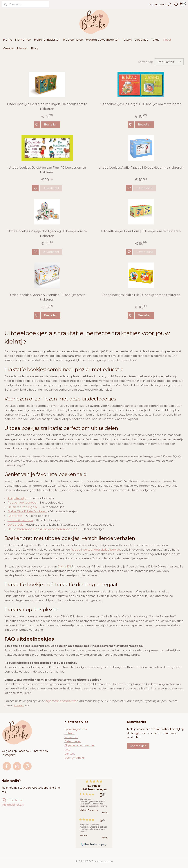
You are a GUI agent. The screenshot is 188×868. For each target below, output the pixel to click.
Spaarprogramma (76, 729)
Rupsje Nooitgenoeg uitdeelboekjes (96, 550)
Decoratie (141, 40)
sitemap (104, 861)
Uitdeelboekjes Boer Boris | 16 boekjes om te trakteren (141, 231)
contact (19, 705)
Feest (167, 40)
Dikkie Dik (65, 566)
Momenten (23, 40)
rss (111, 861)
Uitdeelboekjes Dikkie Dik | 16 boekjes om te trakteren (141, 295)
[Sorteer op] (169, 62)
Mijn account (160, 4)
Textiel (156, 40)
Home (8, 40)
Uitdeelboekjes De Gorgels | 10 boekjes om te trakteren (141, 104)
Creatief (9, 48)
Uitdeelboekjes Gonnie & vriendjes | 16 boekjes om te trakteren (47, 297)
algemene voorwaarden (62, 701)
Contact (70, 754)
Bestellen (51, 124)
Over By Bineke (75, 758)
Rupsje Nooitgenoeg (22, 503)
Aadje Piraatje (17, 498)
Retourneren (73, 741)
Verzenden (71, 737)
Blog (34, 48)
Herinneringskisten (47, 40)
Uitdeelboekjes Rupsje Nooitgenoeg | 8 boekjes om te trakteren (47, 234)
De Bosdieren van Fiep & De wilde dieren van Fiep (43, 529)
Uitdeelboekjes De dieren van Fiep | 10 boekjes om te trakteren (47, 170)
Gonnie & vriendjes (20, 520)
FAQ (67, 750)
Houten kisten (73, 40)
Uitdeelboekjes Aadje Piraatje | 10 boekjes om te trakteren (141, 168)
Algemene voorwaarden (80, 745)
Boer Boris (15, 516)
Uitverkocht (51, 188)
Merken (23, 48)
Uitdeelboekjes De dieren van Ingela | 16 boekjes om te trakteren (47, 106)
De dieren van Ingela (22, 507)
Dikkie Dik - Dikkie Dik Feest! (27, 511)
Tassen (127, 40)
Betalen (69, 733)
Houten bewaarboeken (103, 40)
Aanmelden (138, 746)
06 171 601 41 (15, 800)
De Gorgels (15, 525)
